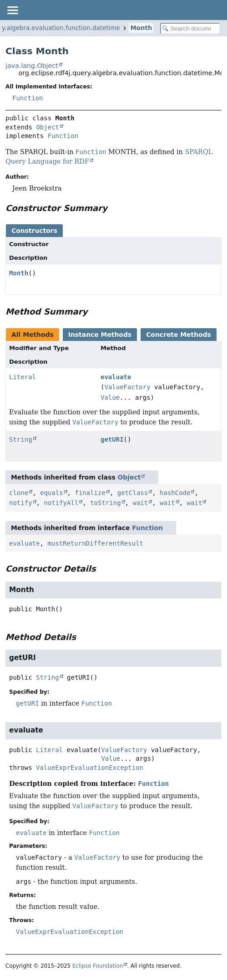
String (21, 439)
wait (140, 503)
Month (141, 28)
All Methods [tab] (33, 335)
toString (105, 503)
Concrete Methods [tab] (179, 335)
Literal (23, 377)
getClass (133, 493)
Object (48, 127)
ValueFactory (127, 387)
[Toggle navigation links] (12, 10)
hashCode (175, 493)
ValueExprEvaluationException (90, 768)
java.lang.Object (32, 66)
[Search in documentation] (190, 28)
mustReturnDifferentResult (95, 543)
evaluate (116, 377)
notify (21, 503)
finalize (90, 493)
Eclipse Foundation (98, 966)
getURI (112, 439)
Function (28, 98)
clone (19, 493)
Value (110, 397)
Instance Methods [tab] (100, 335)
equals (52, 493)
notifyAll (61, 503)
